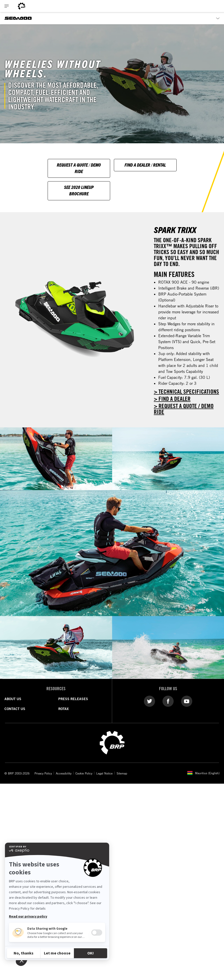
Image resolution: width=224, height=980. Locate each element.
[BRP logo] (22, 6)
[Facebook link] (168, 701)
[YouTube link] (187, 701)
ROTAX (64, 709)
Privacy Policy (43, 773)
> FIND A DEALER (172, 399)
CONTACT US (15, 709)
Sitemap (122, 773)
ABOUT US (13, 699)
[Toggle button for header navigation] (7, 6)
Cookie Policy (84, 773)
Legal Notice (104, 773)
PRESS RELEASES (73, 699)
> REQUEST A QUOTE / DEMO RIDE (184, 409)
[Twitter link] (149, 701)
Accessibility (64, 773)
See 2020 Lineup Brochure (79, 190)
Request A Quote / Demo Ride (79, 168)
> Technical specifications (186, 392)
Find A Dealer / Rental (145, 165)
